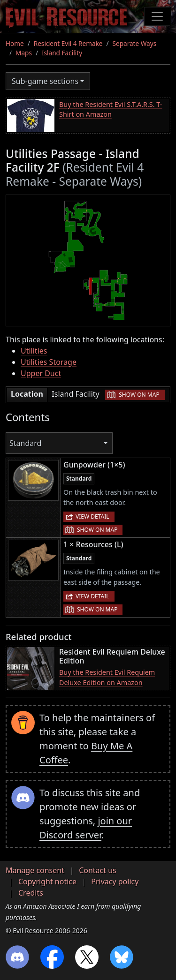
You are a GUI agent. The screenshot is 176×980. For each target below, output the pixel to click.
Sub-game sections (45, 81)
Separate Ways (135, 43)
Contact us (98, 870)
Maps (24, 53)
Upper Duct (41, 373)
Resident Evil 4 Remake (68, 43)
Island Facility (62, 53)
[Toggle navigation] (157, 16)
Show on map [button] (139, 395)
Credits (31, 893)
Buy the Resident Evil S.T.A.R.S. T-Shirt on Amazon (111, 109)
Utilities (34, 351)
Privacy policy (115, 882)
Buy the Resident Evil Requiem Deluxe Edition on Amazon (107, 677)
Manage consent (35, 870)
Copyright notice (47, 882)
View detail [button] (92, 516)
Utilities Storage (49, 362)
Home (15, 43)
